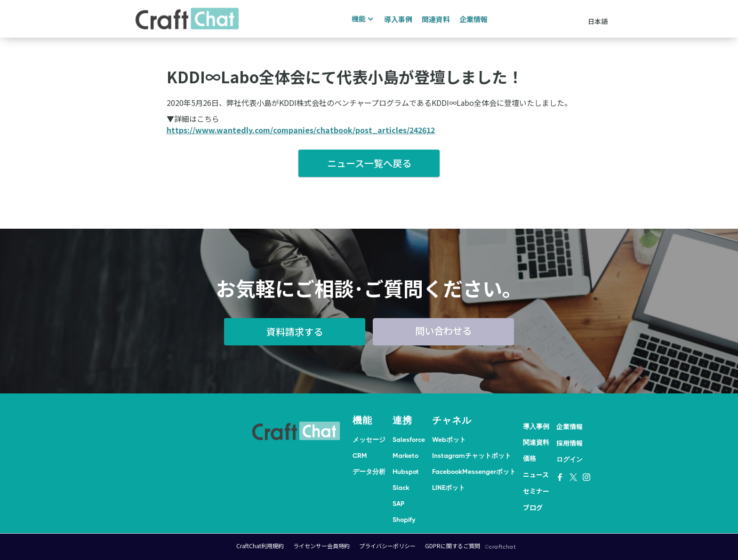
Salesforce (409, 440)
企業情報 (473, 19)
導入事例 (398, 19)
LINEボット (449, 488)
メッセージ (369, 440)
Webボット (449, 440)
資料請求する (295, 332)
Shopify (404, 520)
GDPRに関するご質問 (453, 546)
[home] (187, 19)
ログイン (570, 459)
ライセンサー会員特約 (321, 546)
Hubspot (406, 472)
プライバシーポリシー (387, 546)
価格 (529, 458)
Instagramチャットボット (472, 456)
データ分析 (369, 472)
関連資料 (436, 19)
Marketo (405, 456)
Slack (401, 488)
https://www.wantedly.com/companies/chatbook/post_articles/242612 (301, 130)
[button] (361, 19)
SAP (398, 504)
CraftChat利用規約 (260, 546)
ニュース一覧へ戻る (369, 163)
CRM (360, 456)
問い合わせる (443, 331)
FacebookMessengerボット (474, 472)
